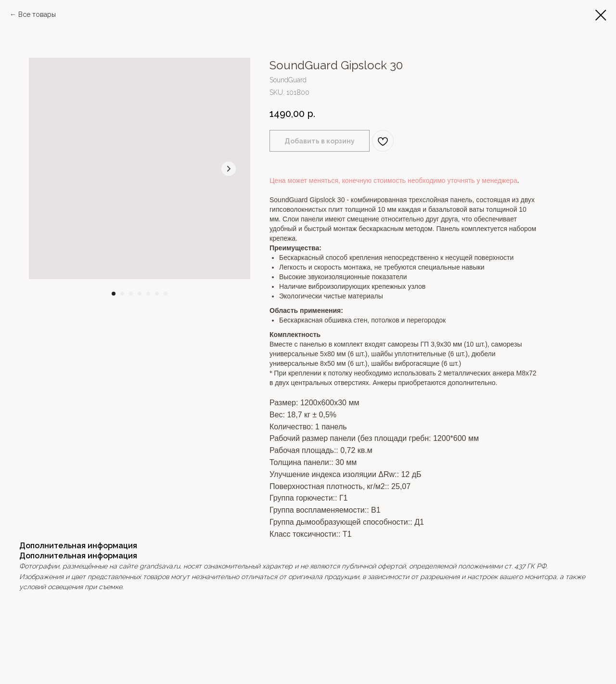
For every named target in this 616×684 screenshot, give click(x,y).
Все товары (37, 14)
